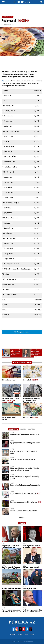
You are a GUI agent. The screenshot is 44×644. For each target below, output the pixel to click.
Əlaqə (26, 635)
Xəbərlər (20, 635)
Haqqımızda (13, 635)
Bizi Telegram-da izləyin (22, 332)
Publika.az (6, 81)
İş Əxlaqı (32, 635)
